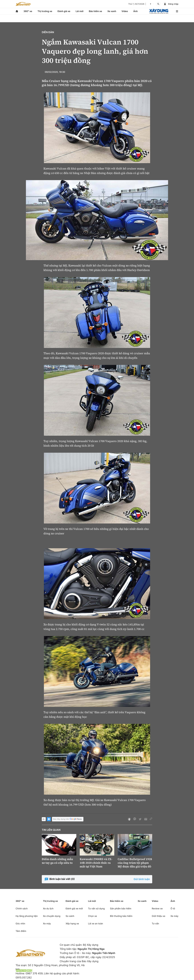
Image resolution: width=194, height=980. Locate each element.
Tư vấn (155, 924)
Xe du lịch (48, 908)
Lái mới (80, 11)
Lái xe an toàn (96, 924)
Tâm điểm (21, 931)
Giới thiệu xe (159, 916)
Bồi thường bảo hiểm (121, 916)
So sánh (70, 916)
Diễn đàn (48, 32)
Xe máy (47, 924)
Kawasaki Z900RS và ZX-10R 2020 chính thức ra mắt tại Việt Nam (96, 863)
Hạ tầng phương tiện (27, 916)
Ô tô (173, 908)
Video (125, 11)
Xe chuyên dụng (52, 916)
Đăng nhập (173, 4)
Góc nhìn (20, 924)
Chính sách (22, 908)
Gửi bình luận (142, 879)
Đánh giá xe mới (74, 908)
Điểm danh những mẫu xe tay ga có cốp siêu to (57, 861)
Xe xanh (112, 11)
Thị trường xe (45, 11)
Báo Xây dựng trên (68, 819)
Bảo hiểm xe (95, 11)
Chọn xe (93, 916)
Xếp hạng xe (72, 924)
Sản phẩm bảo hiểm (121, 908)
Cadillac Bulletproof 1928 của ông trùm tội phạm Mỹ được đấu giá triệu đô (135, 863)
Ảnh (135, 11)
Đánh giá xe (64, 11)
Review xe (157, 908)
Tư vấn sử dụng (96, 908)
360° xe (28, 11)
